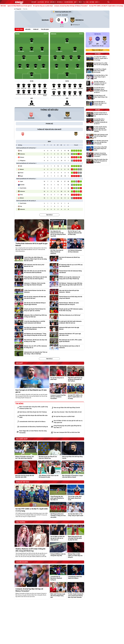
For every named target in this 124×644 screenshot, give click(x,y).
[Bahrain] (34, 20)
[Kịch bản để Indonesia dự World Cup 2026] (67, 259)
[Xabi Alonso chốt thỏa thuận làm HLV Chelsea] (34, 412)
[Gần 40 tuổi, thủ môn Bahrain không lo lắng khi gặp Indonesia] (32, 304)
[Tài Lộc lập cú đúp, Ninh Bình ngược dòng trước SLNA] (76, 493)
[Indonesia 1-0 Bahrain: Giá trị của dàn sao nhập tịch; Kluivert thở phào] (32, 285)
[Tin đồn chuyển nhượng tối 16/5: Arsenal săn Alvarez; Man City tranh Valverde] (76, 591)
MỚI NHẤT (34, 2)
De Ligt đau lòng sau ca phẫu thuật (48, 6)
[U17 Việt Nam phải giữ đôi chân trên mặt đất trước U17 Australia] (98, 143)
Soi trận (92, 2)
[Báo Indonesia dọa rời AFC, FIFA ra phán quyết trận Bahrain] (67, 341)
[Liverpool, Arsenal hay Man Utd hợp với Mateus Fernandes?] (58, 392)
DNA (87, 2)
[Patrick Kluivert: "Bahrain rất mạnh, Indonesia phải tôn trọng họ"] (67, 304)
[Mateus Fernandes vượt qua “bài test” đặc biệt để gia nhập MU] (26, 451)
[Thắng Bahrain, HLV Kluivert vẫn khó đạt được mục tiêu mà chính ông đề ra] (32, 278)
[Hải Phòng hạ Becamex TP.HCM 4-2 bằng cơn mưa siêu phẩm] (58, 510)
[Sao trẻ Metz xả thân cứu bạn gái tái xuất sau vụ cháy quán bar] (68, 422)
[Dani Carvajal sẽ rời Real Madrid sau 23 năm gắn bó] (32, 383)
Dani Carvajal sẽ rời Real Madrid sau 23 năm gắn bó (22, 6)
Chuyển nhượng (69, 2)
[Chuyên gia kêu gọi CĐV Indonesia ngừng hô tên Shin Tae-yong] (67, 310)
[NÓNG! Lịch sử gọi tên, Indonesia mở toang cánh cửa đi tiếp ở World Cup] (67, 278)
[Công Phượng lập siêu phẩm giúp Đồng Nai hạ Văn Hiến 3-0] (68, 427)
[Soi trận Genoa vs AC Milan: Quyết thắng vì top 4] (98, 97)
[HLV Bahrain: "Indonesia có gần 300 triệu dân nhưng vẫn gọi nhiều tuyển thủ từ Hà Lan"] (67, 285)
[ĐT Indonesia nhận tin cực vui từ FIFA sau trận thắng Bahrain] (67, 266)
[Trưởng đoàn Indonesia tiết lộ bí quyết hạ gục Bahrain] (32, 237)
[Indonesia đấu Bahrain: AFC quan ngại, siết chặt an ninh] (67, 335)
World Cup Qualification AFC (62, 12)
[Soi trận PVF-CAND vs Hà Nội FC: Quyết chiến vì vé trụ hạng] (76, 392)
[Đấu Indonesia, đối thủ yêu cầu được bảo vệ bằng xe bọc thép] (32, 341)
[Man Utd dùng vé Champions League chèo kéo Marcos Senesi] (73, 470)
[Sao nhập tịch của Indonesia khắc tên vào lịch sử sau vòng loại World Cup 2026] (58, 229)
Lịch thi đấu (41, 2)
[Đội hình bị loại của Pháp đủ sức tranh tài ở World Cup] (49, 451)
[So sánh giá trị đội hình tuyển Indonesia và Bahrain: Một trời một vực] (67, 323)
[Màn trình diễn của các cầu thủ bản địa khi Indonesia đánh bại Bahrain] (32, 272)
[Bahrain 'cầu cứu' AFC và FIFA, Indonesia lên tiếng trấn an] (32, 347)
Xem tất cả (49, 215)
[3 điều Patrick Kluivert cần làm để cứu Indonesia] (32, 292)
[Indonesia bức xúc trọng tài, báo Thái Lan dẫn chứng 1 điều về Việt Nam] (32, 353)
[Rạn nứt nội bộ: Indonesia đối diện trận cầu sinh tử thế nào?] (32, 298)
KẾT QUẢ (47, 2)
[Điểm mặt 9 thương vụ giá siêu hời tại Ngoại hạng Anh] (58, 591)
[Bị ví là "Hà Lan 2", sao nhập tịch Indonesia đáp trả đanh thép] (76, 229)
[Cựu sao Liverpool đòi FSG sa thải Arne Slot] (68, 432)
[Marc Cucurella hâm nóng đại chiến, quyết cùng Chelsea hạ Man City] (34, 408)
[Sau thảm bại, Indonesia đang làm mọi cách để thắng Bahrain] (32, 329)
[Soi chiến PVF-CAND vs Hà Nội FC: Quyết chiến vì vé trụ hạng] (98, 59)
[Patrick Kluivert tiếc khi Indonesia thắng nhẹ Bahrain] (67, 272)
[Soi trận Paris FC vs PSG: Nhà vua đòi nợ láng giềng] (98, 65)
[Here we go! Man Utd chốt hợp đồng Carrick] (68, 408)
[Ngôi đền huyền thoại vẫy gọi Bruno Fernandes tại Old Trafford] (76, 374)
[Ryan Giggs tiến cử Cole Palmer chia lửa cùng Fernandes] (34, 432)
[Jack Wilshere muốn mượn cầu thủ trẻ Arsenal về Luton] (49, 470)
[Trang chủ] (18, 9)
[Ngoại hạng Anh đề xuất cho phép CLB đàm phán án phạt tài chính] (76, 533)
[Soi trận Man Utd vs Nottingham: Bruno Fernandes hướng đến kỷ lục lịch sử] (98, 90)
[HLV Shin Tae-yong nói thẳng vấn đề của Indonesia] (58, 247)
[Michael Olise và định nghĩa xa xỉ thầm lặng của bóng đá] (76, 551)
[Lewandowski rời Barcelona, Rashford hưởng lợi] (34, 427)
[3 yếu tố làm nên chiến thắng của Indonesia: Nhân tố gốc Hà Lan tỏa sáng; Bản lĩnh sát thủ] (32, 259)
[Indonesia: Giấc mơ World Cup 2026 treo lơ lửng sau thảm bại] (32, 316)
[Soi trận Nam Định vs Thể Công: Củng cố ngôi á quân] (76, 510)
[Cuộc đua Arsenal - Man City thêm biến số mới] (68, 412)
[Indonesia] (90, 20)
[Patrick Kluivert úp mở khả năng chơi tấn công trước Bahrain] (67, 298)
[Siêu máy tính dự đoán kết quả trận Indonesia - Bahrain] (67, 292)
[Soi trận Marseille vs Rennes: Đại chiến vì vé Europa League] (98, 103)
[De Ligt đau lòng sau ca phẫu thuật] (58, 374)
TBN (80, 2)
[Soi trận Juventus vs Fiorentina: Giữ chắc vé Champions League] (98, 83)
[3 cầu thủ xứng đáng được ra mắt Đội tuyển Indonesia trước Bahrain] (32, 323)
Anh (76, 2)
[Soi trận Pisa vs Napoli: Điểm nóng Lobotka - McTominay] (98, 71)
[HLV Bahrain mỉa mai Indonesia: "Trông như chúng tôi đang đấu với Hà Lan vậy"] (32, 335)
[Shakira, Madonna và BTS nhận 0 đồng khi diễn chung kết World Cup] (32, 542)
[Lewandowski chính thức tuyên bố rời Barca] (34, 422)
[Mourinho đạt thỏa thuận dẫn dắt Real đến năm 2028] (34, 416)
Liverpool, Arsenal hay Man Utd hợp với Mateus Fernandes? (76, 6)
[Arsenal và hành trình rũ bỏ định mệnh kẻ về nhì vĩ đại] (98, 115)
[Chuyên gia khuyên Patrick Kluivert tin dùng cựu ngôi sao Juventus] (32, 310)
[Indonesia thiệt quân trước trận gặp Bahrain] (67, 329)
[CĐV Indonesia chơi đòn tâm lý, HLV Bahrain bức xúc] (32, 266)
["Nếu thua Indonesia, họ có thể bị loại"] (67, 316)
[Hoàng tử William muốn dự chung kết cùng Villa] (58, 551)
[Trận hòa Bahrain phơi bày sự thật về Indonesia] (67, 347)
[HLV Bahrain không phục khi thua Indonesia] (76, 247)
